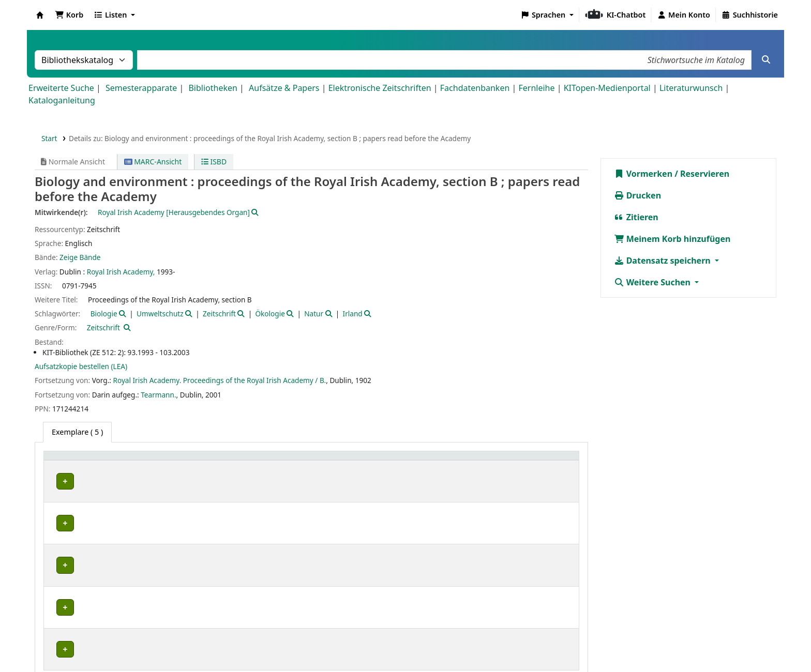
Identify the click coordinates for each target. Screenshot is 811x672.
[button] (69, 15)
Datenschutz (413, 643)
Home (315, 643)
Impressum (357, 643)
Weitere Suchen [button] (654, 282)
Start (49, 138)
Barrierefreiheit (476, 643)
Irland (353, 314)
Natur (314, 314)
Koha (40, 15)
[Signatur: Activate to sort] (377, 461)
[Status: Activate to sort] (515, 461)
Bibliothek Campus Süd (93, 481)
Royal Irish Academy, (121, 272)
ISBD (214, 162)
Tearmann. (158, 395)
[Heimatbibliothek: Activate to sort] (113, 461)
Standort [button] (202, 461)
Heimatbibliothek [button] (81, 461)
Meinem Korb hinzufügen (672, 239)
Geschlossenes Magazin (224, 481)
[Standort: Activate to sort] (241, 461)
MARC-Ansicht (153, 162)
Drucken (638, 195)
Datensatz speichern (663, 261)
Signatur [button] (321, 461)
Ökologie (270, 314)
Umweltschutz (160, 314)
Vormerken (643, 174)
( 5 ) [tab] (77, 432)
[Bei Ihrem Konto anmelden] (684, 15)
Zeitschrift (219, 314)
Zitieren (636, 217)
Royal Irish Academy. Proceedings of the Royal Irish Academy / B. (219, 380)
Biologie (104, 314)
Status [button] (468, 461)
